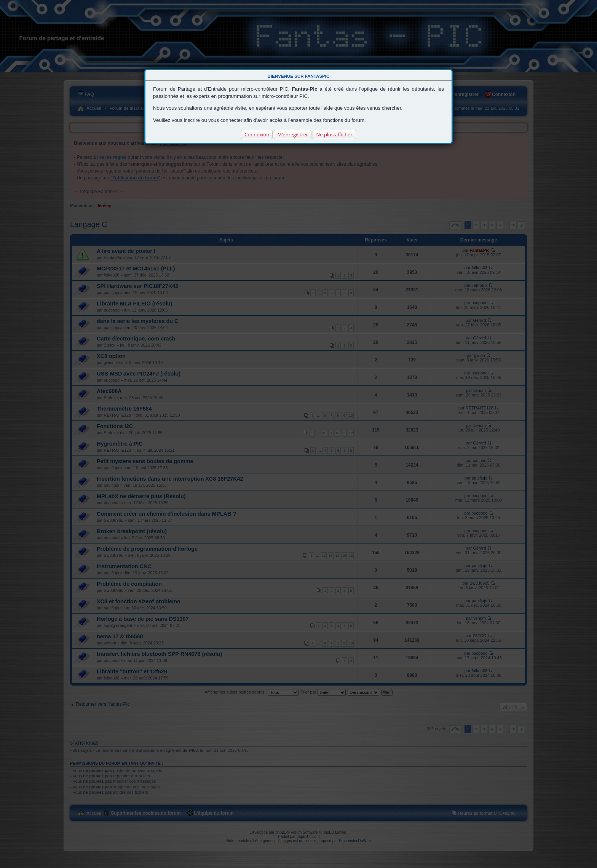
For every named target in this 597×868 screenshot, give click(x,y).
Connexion (257, 134)
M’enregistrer (293, 134)
